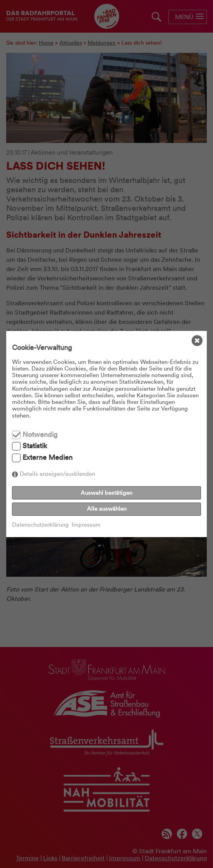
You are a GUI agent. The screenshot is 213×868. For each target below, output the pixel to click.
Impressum (86, 525)
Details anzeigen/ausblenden (57, 474)
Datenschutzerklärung (40, 525)
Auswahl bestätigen (106, 493)
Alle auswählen (107, 509)
